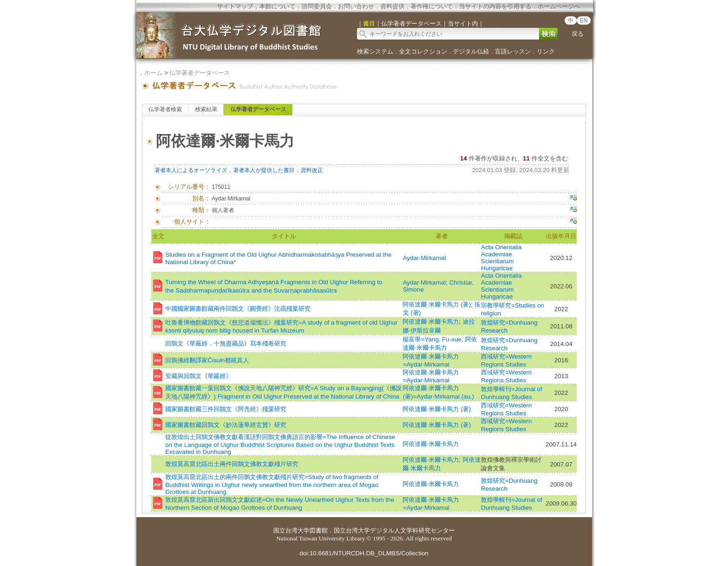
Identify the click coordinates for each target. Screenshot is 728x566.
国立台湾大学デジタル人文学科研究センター (394, 530)
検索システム (375, 51)
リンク (546, 51)
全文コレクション (423, 51)
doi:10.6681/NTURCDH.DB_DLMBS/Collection (364, 553)
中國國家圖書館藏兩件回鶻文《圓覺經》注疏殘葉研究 (238, 309)
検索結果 (206, 109)
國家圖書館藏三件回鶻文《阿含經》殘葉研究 (226, 409)
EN (584, 20)
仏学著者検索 (165, 109)
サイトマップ (235, 6)
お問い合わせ (356, 6)
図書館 (319, 530)
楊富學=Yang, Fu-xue (432, 339)
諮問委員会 (317, 6)
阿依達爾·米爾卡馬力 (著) (437, 304)
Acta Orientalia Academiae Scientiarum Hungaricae (501, 258)
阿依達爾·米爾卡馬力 (431, 322)
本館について (277, 6)
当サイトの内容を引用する (495, 6)
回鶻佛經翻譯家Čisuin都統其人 (207, 360)
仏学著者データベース (200, 73)
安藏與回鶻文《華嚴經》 (199, 376)
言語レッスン (513, 51)
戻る (578, 34)
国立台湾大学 (291, 530)
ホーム (153, 73)
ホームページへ (559, 6)
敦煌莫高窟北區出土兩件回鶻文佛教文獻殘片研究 (232, 464)
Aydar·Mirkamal (424, 258)
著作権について (432, 6)
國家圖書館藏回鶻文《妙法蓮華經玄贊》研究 (226, 425)
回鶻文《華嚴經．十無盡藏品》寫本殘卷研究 (226, 343)
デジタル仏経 (471, 51)
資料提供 (392, 6)
